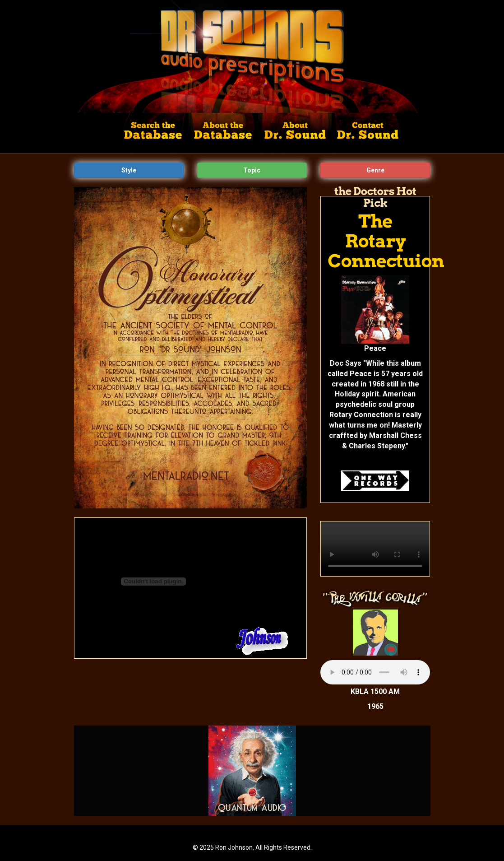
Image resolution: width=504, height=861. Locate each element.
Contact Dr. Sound (367, 133)
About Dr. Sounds (295, 133)
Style (129, 170)
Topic (252, 170)
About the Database (224, 133)
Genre (375, 170)
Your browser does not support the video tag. (375, 549)
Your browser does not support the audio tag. (375, 672)
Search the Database (155, 133)
